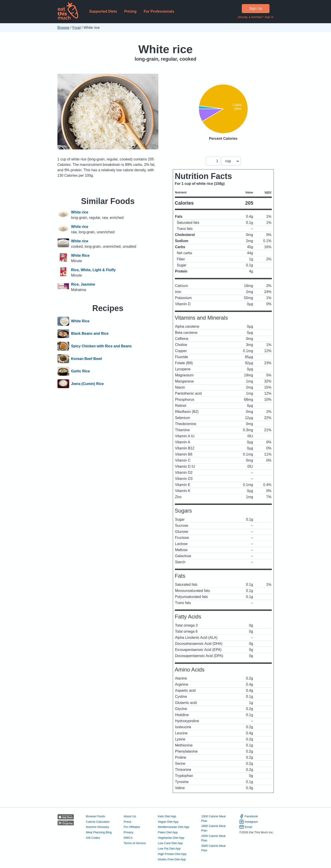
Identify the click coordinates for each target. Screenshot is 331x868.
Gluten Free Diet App (172, 859)
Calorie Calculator (98, 822)
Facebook (249, 816)
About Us (130, 816)
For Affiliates (132, 827)
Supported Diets (103, 11)
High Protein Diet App (172, 854)
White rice (165, 49)
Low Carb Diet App (170, 843)
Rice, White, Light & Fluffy (93, 270)
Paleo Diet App (168, 832)
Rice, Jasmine (83, 284)
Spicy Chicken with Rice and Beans (101, 346)
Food (76, 28)
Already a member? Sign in (256, 17)
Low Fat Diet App (169, 849)
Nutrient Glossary (97, 827)
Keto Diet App (167, 816)
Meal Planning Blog (99, 832)
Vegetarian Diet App (171, 838)
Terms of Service (135, 843)
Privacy (129, 832)
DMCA (128, 838)
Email (246, 827)
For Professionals (159, 11)
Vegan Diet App (168, 822)
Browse (63, 28)
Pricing (130, 11)
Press (128, 822)
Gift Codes (93, 838)
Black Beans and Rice (90, 334)
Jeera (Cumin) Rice (87, 384)
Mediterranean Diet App (174, 827)
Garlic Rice (80, 371)
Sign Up (256, 8)
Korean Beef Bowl (86, 359)
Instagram (249, 822)
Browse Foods (95, 816)
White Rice (80, 255)
